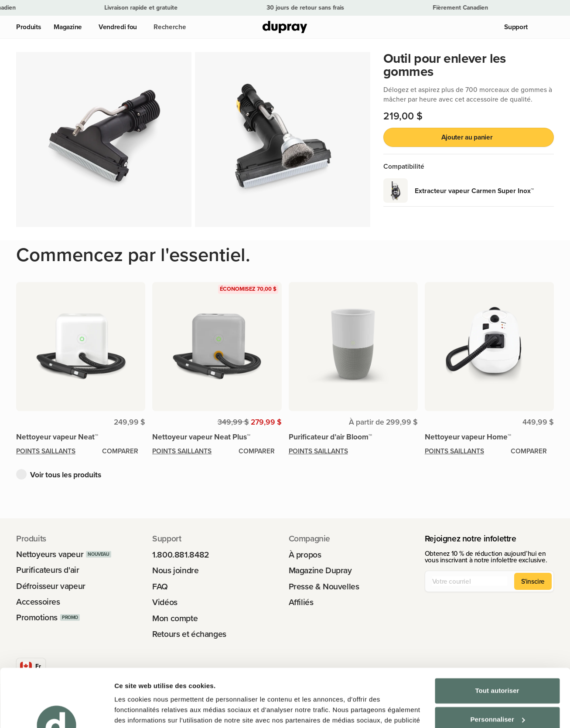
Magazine (68, 27)
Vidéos (165, 602)
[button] (168, 27)
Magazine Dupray (320, 570)
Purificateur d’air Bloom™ (330, 437)
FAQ (160, 587)
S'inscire (533, 581)
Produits (29, 27)
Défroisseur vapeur (51, 586)
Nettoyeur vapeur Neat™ (57, 437)
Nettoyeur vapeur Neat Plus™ (201, 437)
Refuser (497, 693)
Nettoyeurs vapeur (50, 554)
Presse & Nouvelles (324, 587)
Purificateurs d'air (48, 570)
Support (516, 27)
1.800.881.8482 (181, 555)
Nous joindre (175, 570)
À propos (305, 555)
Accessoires (38, 602)
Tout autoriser (497, 636)
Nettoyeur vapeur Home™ (468, 437)
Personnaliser (497, 665)
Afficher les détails (144, 711)
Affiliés (301, 602)
